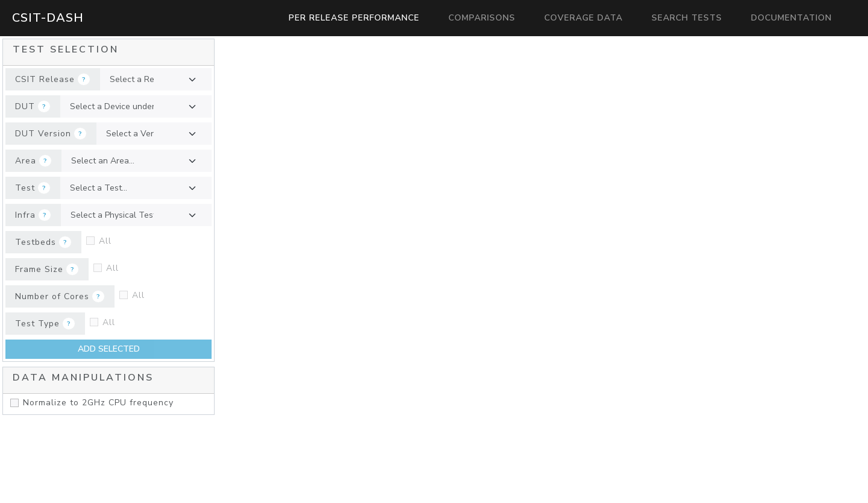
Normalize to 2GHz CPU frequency (98, 403)
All (105, 241)
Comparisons (482, 18)
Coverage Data (583, 18)
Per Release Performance (354, 18)
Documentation (791, 18)
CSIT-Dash (48, 18)
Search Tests (687, 18)
